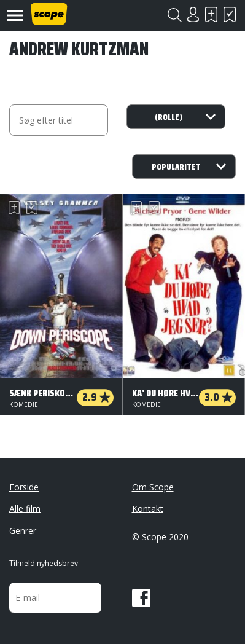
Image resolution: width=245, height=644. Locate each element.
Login (193, 14)
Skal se (211, 14)
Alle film (25, 509)
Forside (24, 487)
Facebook (141, 598)
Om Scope (153, 487)
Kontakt (148, 509)
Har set (230, 14)
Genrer (23, 531)
